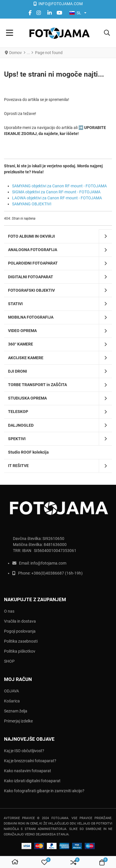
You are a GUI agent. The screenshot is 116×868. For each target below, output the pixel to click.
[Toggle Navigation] (10, 33)
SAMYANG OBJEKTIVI (32, 204)
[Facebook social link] (30, 13)
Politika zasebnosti (21, 641)
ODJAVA (11, 691)
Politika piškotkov (20, 651)
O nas (9, 611)
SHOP (9, 661)
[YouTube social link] (60, 13)
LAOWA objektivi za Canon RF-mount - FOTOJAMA (57, 198)
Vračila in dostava (20, 621)
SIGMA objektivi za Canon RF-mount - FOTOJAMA (56, 192)
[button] (107, 33)
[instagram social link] (40, 13)
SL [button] (75, 13)
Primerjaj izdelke (18, 721)
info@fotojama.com (48, 563)
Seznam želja (16, 711)
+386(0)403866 (45, 573)
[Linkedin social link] (50, 13)
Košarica (12, 701)
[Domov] (15, 862)
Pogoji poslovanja (20, 631)
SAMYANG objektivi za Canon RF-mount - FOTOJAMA (59, 186)
